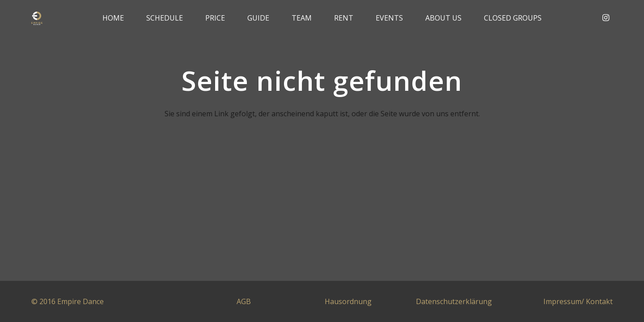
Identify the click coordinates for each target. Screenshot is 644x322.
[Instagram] (606, 18)
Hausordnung (348, 301)
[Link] (37, 18)
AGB (244, 301)
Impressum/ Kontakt (578, 301)
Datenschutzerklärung (454, 301)
